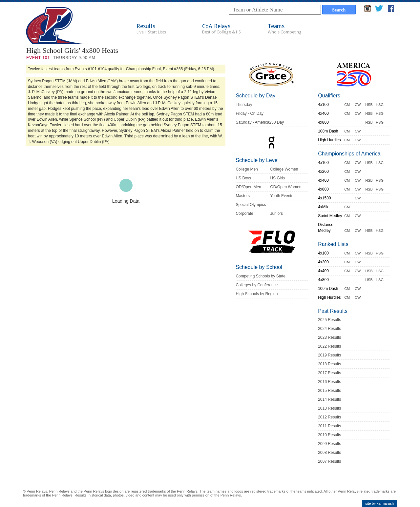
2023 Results (329, 337)
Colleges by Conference (257, 285)
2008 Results (329, 453)
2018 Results (329, 364)
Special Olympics (251, 205)
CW (358, 105)
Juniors (276, 213)
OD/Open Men (248, 187)
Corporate (244, 213)
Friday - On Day (250, 113)
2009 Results (329, 444)
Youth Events (282, 196)
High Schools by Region (257, 294)
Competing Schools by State (260, 276)
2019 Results (329, 355)
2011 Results (329, 426)
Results (151, 29)
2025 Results (329, 320)
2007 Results (329, 461)
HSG (380, 105)
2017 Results (329, 373)
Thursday (244, 105)
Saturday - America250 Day (260, 122)
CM (347, 105)
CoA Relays (221, 29)
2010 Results (329, 435)
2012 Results (329, 417)
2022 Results (329, 346)
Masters (243, 196)
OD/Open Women (286, 187)
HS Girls (277, 178)
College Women (284, 169)
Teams (285, 29)
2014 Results (329, 399)
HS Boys (243, 178)
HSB (369, 105)
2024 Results (329, 329)
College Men (247, 169)
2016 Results (329, 382)
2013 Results (329, 408)
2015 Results (329, 391)
